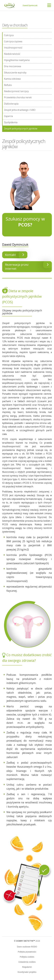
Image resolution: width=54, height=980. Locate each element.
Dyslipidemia (11, 122)
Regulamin (27, 967)
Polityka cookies (27, 957)
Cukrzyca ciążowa (13, 41)
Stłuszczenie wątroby (15, 73)
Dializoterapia (11, 104)
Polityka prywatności (27, 952)
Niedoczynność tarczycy (16, 91)
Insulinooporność (13, 48)
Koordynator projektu (27, 972)
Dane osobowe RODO (27, 947)
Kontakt (16, 255)
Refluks (8, 85)
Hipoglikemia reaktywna (17, 60)
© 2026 (27, 941)
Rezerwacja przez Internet (28, 266)
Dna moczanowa (13, 66)
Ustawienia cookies (27, 962)
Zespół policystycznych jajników (21, 129)
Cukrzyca (9, 35)
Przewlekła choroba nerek (18, 98)
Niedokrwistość (12, 54)
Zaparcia (8, 116)
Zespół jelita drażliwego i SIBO (20, 110)
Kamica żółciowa (12, 79)
